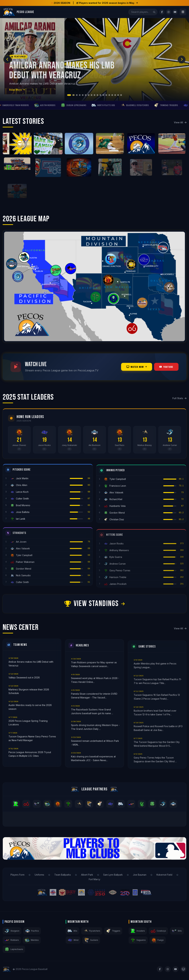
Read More (17, 90)
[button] (69, 95)
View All (180, 122)
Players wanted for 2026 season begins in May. (107, 3)
